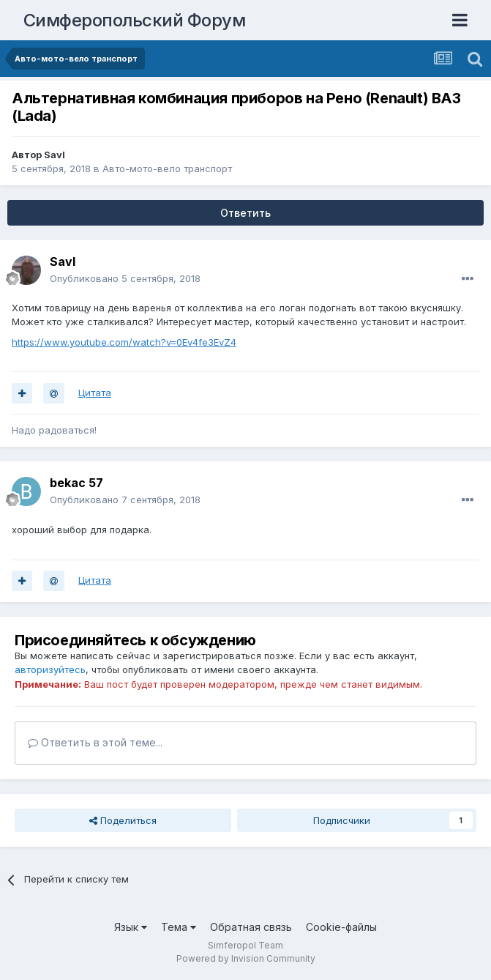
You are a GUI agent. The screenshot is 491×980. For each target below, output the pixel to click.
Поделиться (123, 820)
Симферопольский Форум (135, 20)
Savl (55, 155)
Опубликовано (125, 278)
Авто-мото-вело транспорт (167, 168)
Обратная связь (251, 927)
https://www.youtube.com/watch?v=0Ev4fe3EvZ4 (124, 342)
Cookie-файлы (341, 927)
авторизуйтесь (50, 669)
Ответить (246, 213)
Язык (131, 927)
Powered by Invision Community (246, 958)
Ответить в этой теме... (95, 742)
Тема (179, 927)
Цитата (95, 393)
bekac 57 (76, 483)
